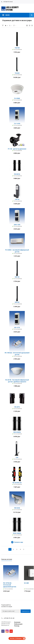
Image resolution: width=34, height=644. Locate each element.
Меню (8, 15)
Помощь (17, 626)
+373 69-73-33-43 (8, 2)
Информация (18, 624)
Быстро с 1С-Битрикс (16, 638)
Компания (17, 622)
